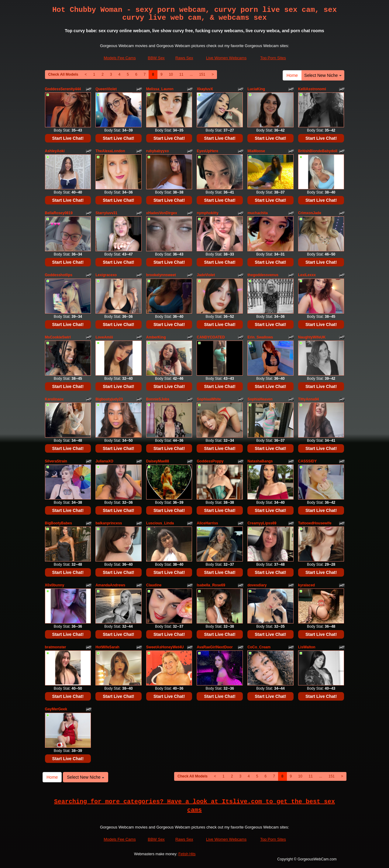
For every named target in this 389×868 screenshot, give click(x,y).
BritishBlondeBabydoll (318, 151)
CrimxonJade (310, 213)
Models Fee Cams (120, 58)
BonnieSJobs (158, 399)
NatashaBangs (260, 461)
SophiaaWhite (209, 399)
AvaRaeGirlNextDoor (215, 647)
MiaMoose (256, 151)
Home (292, 75)
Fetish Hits (187, 854)
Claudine (154, 585)
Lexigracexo (106, 275)
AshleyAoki (55, 151)
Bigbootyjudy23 (109, 399)
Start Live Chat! (68, 138)
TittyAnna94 (308, 399)
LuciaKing (256, 89)
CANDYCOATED (211, 337)
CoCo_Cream (259, 647)
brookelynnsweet (161, 275)
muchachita (258, 213)
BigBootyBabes (59, 523)
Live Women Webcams (226, 58)
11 (181, 74)
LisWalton (307, 647)
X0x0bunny (55, 585)
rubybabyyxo (158, 151)
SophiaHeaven (260, 399)
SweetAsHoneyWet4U (165, 647)
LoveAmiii (104, 337)
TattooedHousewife (315, 523)
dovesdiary (257, 585)
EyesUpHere (207, 151)
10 (171, 74)
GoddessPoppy (210, 461)
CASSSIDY (307, 461)
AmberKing (156, 337)
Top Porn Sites (273, 58)
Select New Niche (323, 75)
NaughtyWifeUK (312, 337)
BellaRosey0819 (59, 213)
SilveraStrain (56, 461)
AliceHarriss (207, 523)
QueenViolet (106, 89)
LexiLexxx (307, 275)
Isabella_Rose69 (211, 585)
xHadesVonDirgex (162, 213)
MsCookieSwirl (58, 337)
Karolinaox (54, 399)
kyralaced (306, 585)
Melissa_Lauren (160, 89)
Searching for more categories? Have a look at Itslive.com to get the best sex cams (194, 806)
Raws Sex (184, 58)
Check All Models (63, 74)
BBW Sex (156, 58)
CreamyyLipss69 (262, 523)
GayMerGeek (56, 709)
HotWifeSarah (107, 647)
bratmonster (56, 647)
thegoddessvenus (263, 275)
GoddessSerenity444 (63, 89)
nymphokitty (207, 213)
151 (202, 74)
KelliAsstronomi (312, 89)
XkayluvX (205, 89)
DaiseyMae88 (158, 461)
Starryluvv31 (106, 213)
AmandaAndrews (110, 585)
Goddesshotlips (59, 275)
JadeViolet (206, 275)
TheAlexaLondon (110, 151)
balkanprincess (109, 523)
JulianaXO (104, 461)
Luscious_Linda (160, 523)
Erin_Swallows (260, 337)
